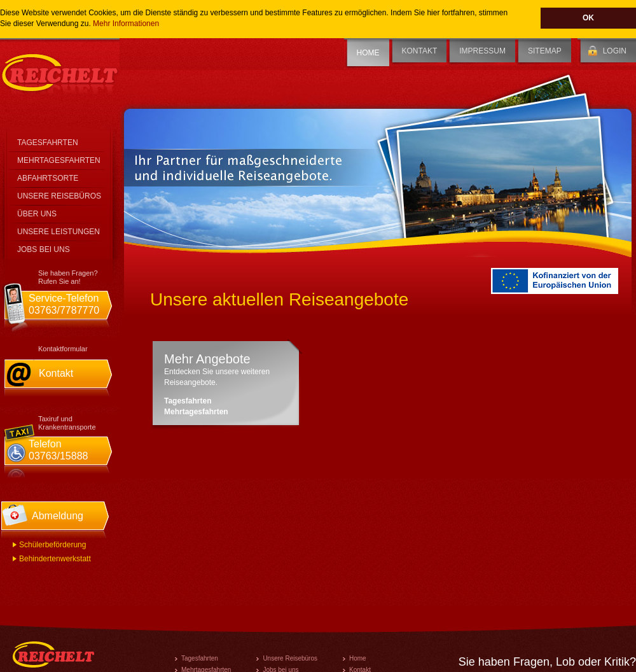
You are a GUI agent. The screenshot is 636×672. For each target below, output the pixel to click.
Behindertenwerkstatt (55, 559)
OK (588, 18)
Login (615, 51)
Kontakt (420, 51)
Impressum (482, 51)
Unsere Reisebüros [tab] (59, 196)
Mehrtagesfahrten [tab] (59, 160)
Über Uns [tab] (37, 214)
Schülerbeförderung (52, 545)
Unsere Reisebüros (290, 658)
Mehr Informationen (126, 24)
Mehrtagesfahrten (196, 412)
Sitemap (545, 51)
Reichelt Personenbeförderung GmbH (60, 73)
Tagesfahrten (188, 401)
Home (368, 53)
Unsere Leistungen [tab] (59, 232)
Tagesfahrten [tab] (48, 143)
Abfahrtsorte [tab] (48, 178)
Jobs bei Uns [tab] (44, 249)
